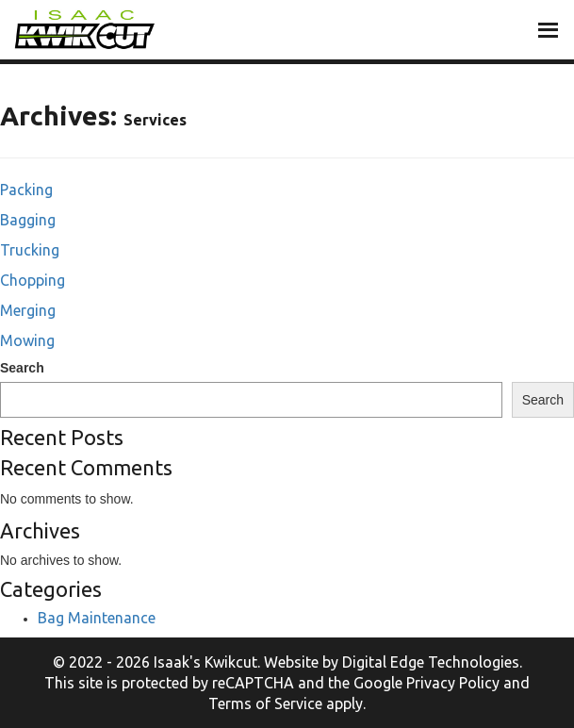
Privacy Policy (453, 683)
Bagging (28, 220)
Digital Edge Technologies (431, 662)
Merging (28, 310)
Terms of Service (265, 703)
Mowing (27, 340)
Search (22, 368)
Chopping (33, 280)
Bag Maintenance (97, 618)
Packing (26, 190)
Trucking (30, 250)
